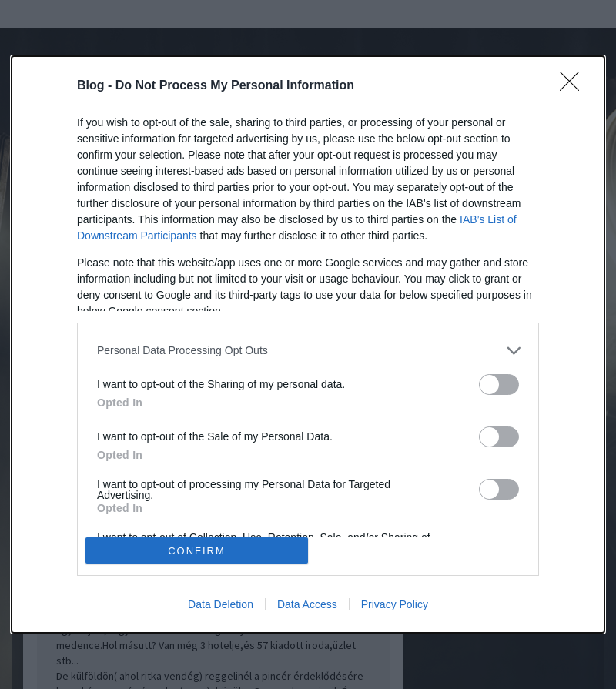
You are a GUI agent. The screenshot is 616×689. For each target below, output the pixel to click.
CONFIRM (197, 551)
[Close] (574, 86)
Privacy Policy (395, 604)
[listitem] (308, 351)
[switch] (499, 385)
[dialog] (308, 345)
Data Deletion (221, 604)
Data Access (307, 604)
